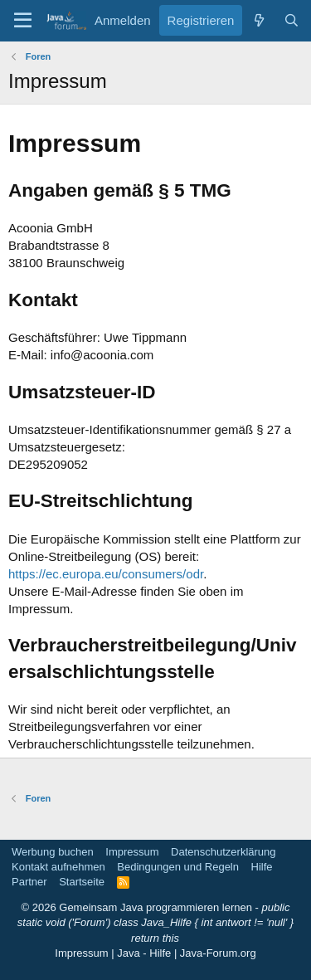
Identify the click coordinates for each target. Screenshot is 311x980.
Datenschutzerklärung (223, 852)
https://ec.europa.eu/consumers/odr (106, 574)
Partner (29, 882)
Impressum (132, 852)
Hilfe (262, 867)
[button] (23, 21)
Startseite (82, 882)
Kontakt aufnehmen (58, 867)
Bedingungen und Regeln (178, 867)
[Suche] (292, 20)
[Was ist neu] (258, 20)
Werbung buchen (53, 852)
